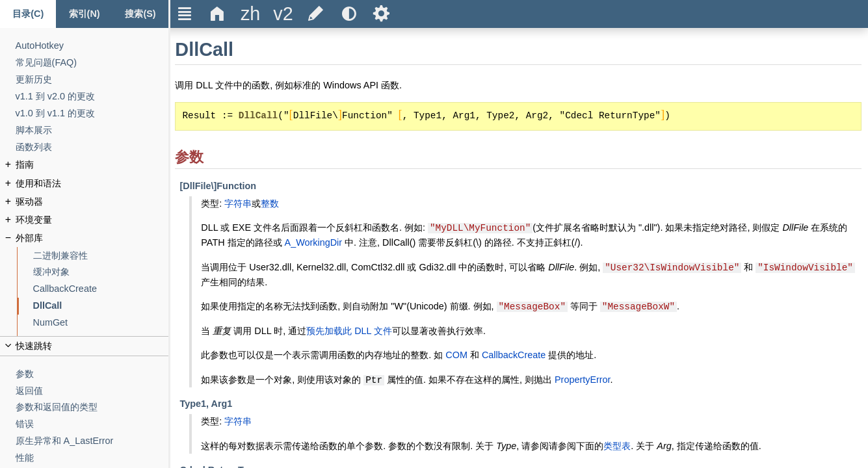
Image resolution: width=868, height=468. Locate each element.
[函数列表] (92, 147)
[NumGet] (101, 323)
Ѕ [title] (381, 14)
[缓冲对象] (101, 272)
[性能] (92, 458)
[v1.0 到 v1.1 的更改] (92, 113)
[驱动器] (92, 202)
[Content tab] (28, 14)
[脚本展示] (92, 130)
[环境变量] (92, 220)
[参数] (92, 374)
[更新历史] (92, 80)
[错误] (92, 424)
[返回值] (92, 391)
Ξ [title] (185, 14)
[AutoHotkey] (92, 46)
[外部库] (92, 238)
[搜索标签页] (140, 14)
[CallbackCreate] (101, 289)
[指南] (92, 165)
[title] (250, 14)
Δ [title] (217, 14)
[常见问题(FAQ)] (92, 63)
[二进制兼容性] (101, 256)
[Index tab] (84, 14)
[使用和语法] (92, 184)
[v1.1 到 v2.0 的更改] (92, 97)
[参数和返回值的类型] (92, 407)
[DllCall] (101, 306)
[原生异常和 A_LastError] (92, 441)
